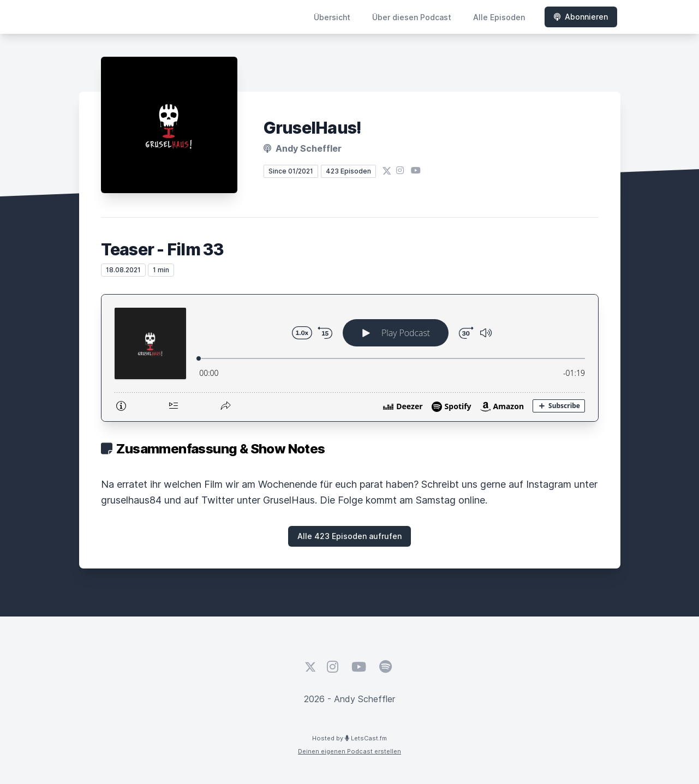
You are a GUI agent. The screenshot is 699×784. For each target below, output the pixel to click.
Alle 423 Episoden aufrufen (350, 536)
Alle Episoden (499, 17)
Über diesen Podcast (412, 17)
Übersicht (332, 17)
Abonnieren (581, 17)
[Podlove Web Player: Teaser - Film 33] (350, 358)
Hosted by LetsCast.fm (350, 738)
